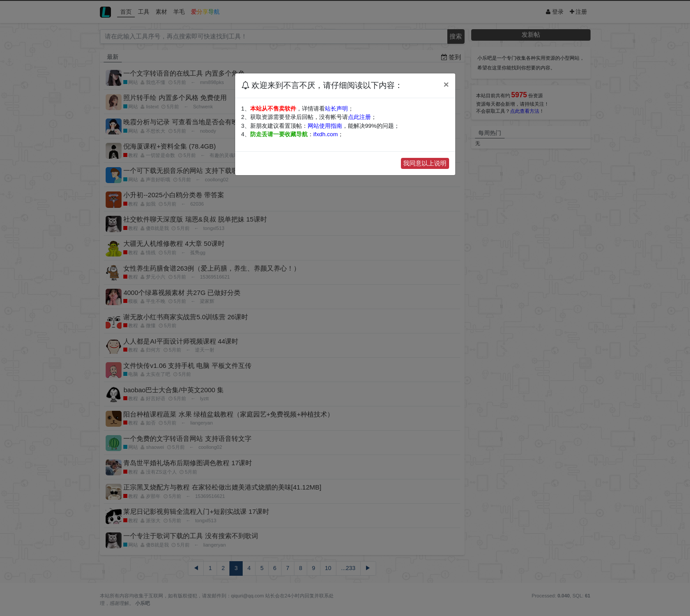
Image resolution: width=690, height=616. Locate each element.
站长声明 (336, 109)
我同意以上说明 (425, 163)
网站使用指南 (325, 126)
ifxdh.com (326, 134)
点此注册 (359, 117)
